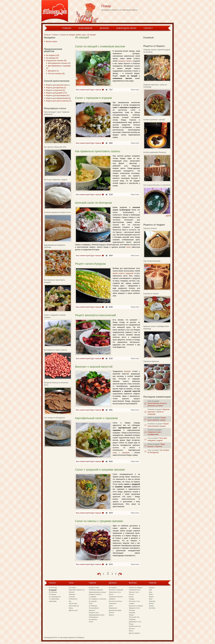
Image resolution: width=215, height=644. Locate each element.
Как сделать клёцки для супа (55, 147)
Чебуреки (132, 619)
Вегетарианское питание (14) (59, 63)
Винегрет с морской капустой (94, 367)
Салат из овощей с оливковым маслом (100, 46)
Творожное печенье (116, 597)
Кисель (151, 603)
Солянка (72, 597)
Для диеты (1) (53, 71)
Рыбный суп (73, 599)
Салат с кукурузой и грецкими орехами (100, 470)
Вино (151, 599)
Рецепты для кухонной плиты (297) (59, 85)
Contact (148, 28)
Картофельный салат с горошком (96, 418)
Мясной (72, 592)
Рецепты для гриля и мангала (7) (59, 101)
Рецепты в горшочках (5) (55, 90)
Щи (70, 601)
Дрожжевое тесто (135, 622)
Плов (91, 603)
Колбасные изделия (96, 590)
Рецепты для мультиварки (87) (58, 95)
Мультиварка (85, 28)
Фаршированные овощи (97, 592)
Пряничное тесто (115, 592)
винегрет (127, 371)
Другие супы (73, 610)
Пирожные (113, 603)
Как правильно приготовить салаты (98, 151)
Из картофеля (94, 608)
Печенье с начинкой (116, 590)
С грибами (93, 597)
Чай (150, 590)
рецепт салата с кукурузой (123, 273)
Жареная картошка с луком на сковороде (159, 412)
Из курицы (53, 594)
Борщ (71, 608)
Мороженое (113, 608)
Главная (67, 28)
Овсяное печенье (150, 228)
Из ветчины (53, 588)
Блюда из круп (94, 588)
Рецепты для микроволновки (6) (58, 98)
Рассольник (73, 603)
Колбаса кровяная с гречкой (154, 120)
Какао (151, 594)
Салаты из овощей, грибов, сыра (73, 35)
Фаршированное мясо (97, 615)
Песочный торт (134, 617)
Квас (151, 592)
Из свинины (93, 619)
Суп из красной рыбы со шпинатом (157, 185)
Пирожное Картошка (151, 361)
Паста (91, 622)
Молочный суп (74, 606)
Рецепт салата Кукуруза (90, 264)
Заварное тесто (134, 608)
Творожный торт (135, 590)
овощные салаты (125, 61)
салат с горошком (121, 453)
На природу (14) (52, 58)
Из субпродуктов (55, 597)
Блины (131, 597)
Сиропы (152, 588)
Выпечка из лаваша (136, 606)
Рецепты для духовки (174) (56, 93)
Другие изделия (134, 633)
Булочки (132, 629)
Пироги (131, 615)
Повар (106, 6)
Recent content (52, 42)
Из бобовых (53, 592)
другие (168, 216)
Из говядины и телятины (97, 599)
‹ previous (99, 574)
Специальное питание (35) (56, 61)
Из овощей (91, 35)
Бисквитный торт (135, 626)
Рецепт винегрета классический (95, 315)
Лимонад (152, 601)
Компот (151, 606)
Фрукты (112, 615)
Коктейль (152, 608)
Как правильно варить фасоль (56, 350)
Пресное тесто (134, 592)
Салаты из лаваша (136, 588)
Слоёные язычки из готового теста (57, 212)
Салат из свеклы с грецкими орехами (99, 521)
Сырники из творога (151, 294)
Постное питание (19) (56, 74)
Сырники (132, 613)
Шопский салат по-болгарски (93, 203)
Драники (104, 28)
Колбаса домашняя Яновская (155, 152)
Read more (135, 90)
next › (120, 574)
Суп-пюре (72, 588)
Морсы (151, 597)
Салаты (55, 35)
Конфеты (112, 599)
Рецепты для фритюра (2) (56, 88)
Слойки (132, 603)
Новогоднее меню (126, 28)
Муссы (111, 594)
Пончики (132, 610)
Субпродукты (94, 617)
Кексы (131, 631)
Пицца (131, 624)
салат (128, 247)
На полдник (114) (53, 55)
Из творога (113, 588)
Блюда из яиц (94, 613)
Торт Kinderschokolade (152, 261)
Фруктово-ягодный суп (77, 590)
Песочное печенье (115, 601)
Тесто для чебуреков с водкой (56, 180)
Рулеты (112, 613)
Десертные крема (115, 610)
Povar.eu (47, 35)
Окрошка (72, 594)
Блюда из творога (95, 594)
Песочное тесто (134, 601)
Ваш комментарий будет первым (88, 90)
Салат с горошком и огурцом (93, 98)
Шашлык (92, 610)
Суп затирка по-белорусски (54, 418)
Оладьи (132, 599)
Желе (111, 606)
